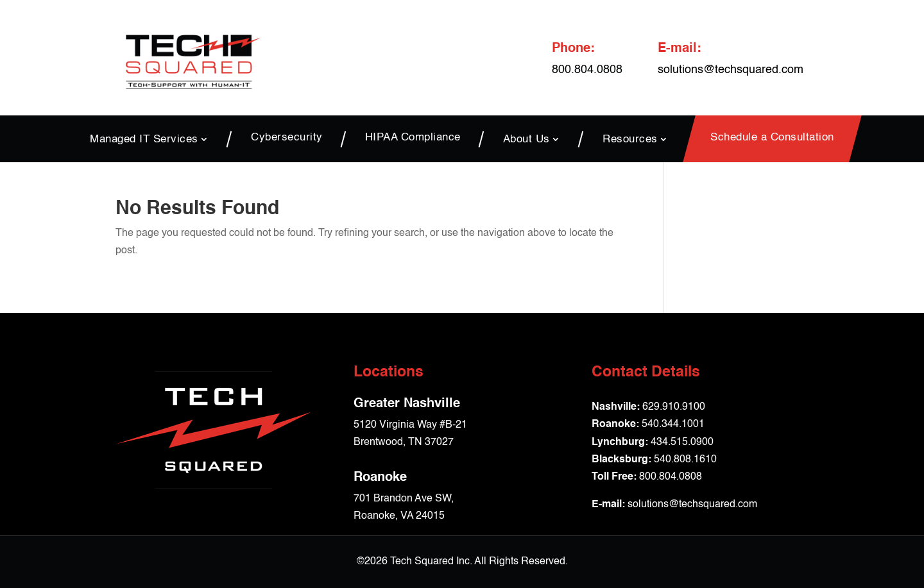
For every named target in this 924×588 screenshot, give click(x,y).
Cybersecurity (287, 138)
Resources (630, 139)
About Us (526, 139)
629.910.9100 (674, 407)
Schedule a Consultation (772, 138)
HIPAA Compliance (413, 138)
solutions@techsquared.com (731, 70)
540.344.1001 (673, 424)
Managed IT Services (144, 139)
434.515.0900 (682, 442)
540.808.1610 (685, 460)
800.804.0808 (671, 477)
